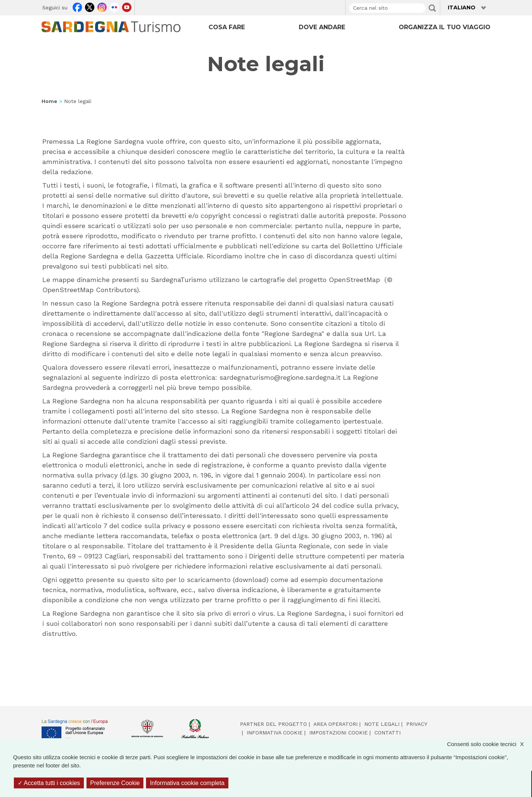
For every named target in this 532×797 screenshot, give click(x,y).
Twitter (90, 6)
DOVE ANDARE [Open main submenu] (322, 27)
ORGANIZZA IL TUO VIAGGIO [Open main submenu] (445, 27)
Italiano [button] (462, 7)
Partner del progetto (273, 724)
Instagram (102, 6)
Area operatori (335, 724)
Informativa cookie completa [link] (187, 783)
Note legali (382, 724)
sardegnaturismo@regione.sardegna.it (280, 377)
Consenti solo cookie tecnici (489, 744)
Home (49, 101)
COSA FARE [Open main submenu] (227, 27)
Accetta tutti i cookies (49, 783)
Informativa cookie (275, 733)
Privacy (417, 724)
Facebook (77, 6)
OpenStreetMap (68, 290)
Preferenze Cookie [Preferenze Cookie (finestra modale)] (115, 783)
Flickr (114, 6)
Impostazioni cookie (338, 733)
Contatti (387, 733)
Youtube (127, 6)
